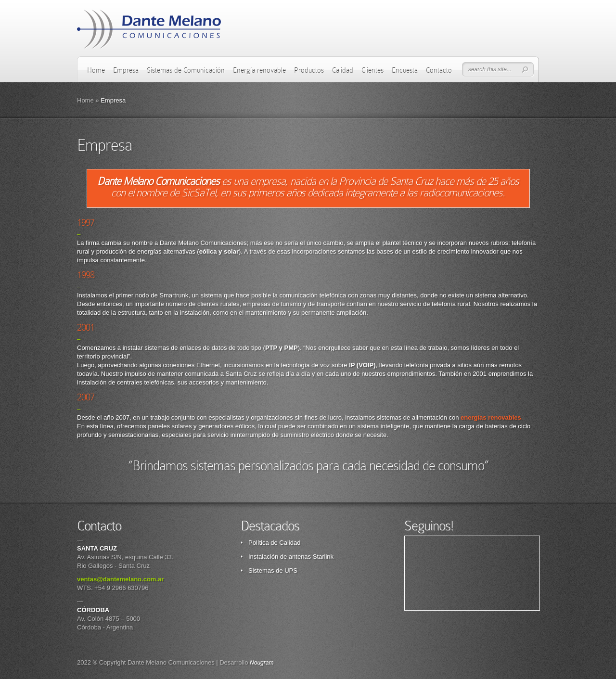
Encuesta (405, 70)
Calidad (343, 70)
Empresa (126, 70)
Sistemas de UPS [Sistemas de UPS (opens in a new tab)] (273, 570)
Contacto (439, 70)
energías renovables (491, 417)
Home (96, 70)
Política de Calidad (274, 543)
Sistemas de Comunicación (186, 70)
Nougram (262, 663)
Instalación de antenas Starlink (291, 557)
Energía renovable (259, 70)
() (362, 365)
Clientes (372, 70)
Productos (309, 70)
